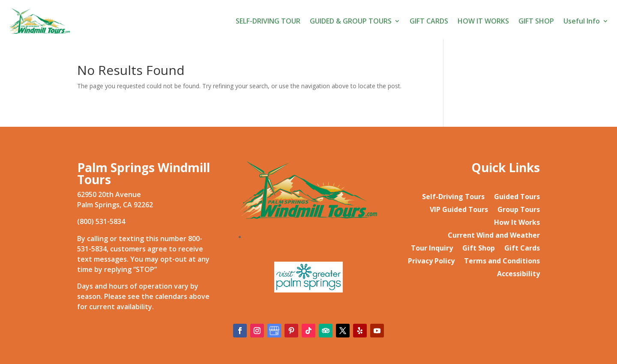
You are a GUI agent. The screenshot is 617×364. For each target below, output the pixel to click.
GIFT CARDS (429, 21)
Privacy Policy (431, 262)
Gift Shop (479, 249)
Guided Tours (517, 197)
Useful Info (582, 21)
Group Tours (519, 210)
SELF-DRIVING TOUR (268, 21)
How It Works (517, 223)
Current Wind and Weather (494, 236)
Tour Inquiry (432, 249)
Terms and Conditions (502, 262)
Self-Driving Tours (453, 197)
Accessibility (518, 274)
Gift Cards (522, 249)
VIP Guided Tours (459, 210)
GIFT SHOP (536, 21)
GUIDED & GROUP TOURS (351, 21)
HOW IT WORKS (483, 21)
